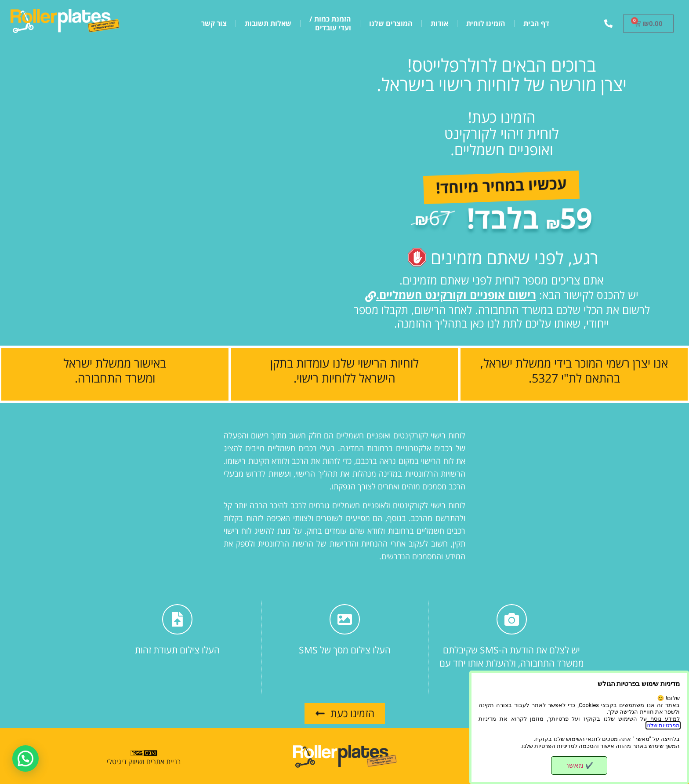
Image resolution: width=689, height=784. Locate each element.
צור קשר (214, 23)
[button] (28, 758)
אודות (439, 23)
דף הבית (536, 23)
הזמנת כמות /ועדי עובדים (330, 23)
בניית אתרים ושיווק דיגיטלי (144, 762)
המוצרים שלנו (391, 23)
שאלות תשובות (268, 23)
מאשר (579, 765)
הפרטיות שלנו (663, 725)
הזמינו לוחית (486, 23)
